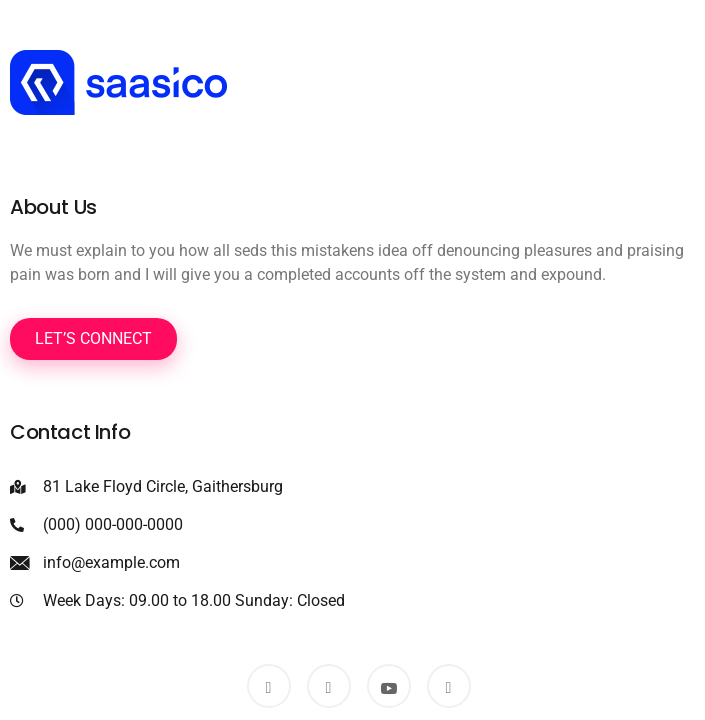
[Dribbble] (449, 686)
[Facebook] (269, 686)
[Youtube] (389, 686)
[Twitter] (329, 686)
